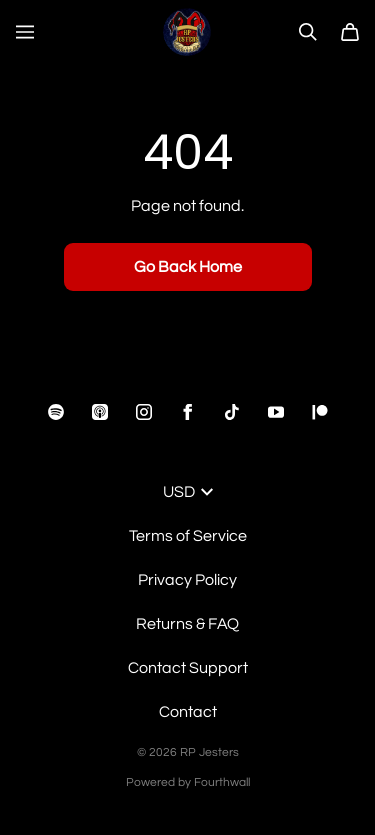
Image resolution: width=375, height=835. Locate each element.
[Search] (308, 32)
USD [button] (188, 492)
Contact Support (188, 668)
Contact (188, 712)
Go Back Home (188, 267)
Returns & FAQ (187, 624)
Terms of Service (188, 536)
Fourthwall (222, 782)
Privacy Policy (187, 580)
